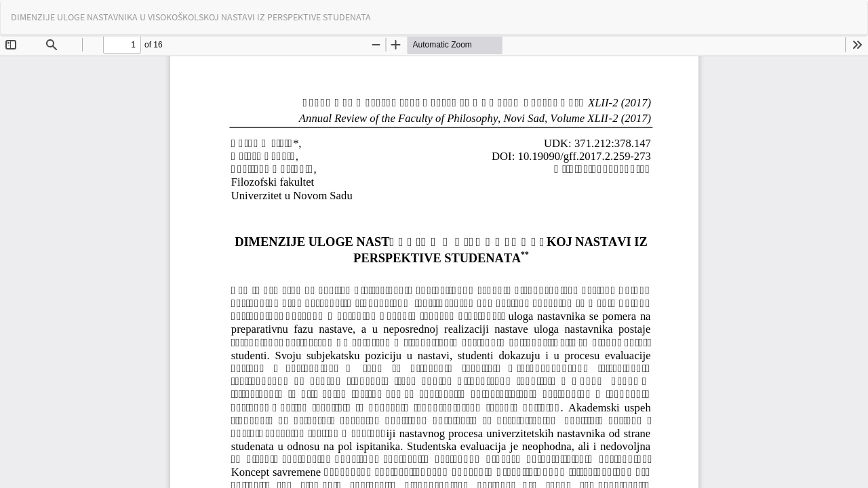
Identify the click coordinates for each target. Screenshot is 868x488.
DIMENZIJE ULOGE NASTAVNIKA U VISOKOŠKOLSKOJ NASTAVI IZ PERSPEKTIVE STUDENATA (191, 17)
